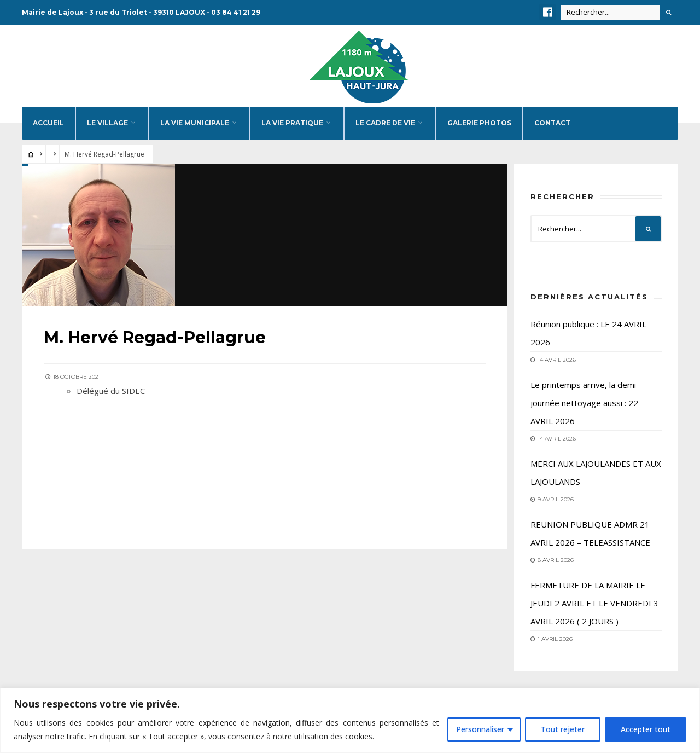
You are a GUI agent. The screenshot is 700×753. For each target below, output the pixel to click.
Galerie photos (479, 123)
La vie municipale (195, 123)
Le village (107, 123)
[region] (350, 720)
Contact (552, 123)
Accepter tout (646, 729)
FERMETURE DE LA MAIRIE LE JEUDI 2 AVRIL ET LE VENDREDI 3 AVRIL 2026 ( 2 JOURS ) (594, 603)
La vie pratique (292, 123)
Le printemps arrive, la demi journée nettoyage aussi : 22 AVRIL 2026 (584, 403)
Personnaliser (480, 729)
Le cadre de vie (385, 123)
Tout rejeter (563, 729)
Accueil (48, 123)
